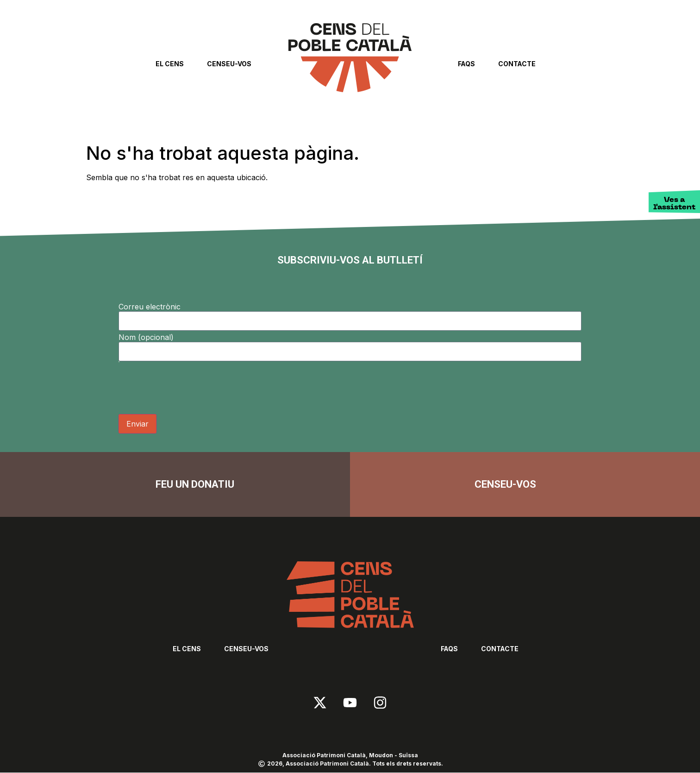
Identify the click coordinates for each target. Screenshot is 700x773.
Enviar (137, 424)
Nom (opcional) (146, 337)
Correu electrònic (150, 307)
